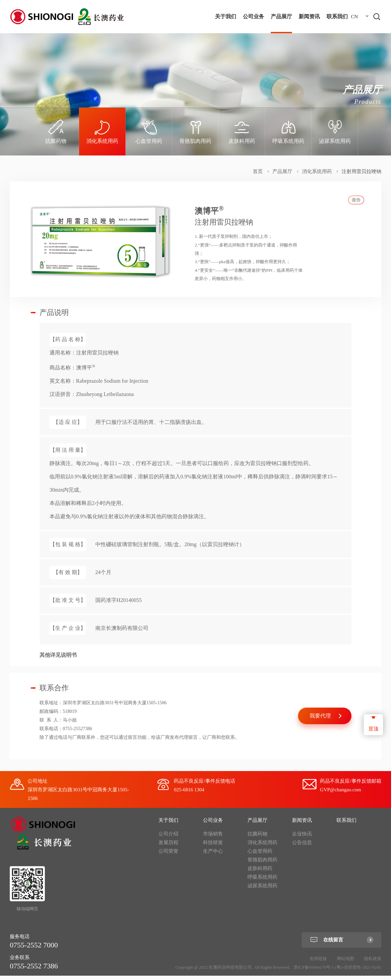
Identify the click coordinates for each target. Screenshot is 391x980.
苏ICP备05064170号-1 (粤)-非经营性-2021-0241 (338, 972)
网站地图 (345, 963)
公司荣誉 (168, 855)
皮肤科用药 (260, 873)
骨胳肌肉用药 (262, 864)
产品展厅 (281, 16)
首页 (258, 171)
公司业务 (253, 16)
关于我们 (226, 16)
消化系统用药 (317, 171)
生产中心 (213, 855)
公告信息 (302, 847)
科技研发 (213, 847)
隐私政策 (373, 963)
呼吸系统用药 (262, 881)
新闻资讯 (309, 16)
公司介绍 (168, 838)
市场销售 (213, 838)
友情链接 (318, 963)
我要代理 (320, 720)
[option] (56, 132)
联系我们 (337, 16)
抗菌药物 (257, 838)
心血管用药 (260, 855)
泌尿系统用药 (262, 890)
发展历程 (168, 847)
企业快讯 (302, 838)
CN (355, 17)
